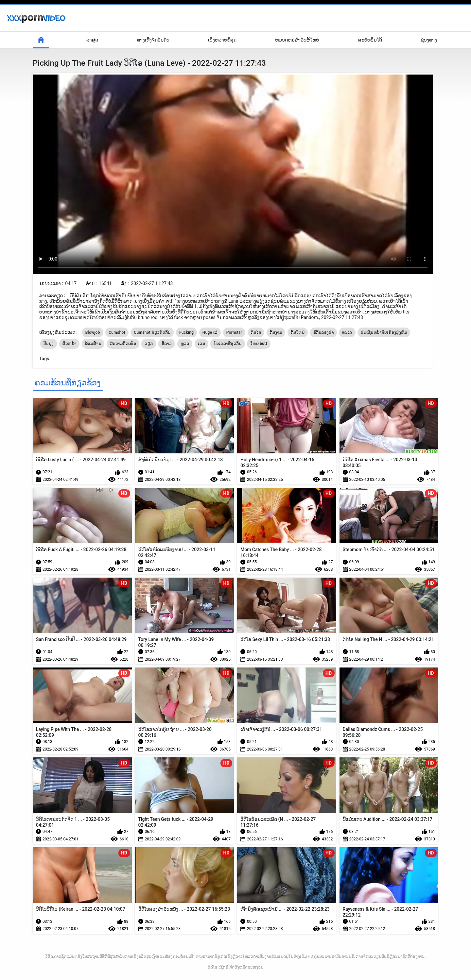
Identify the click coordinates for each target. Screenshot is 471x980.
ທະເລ (347, 332)
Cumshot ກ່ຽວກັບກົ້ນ (152, 332)
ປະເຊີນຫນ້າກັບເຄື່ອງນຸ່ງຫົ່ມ (384, 332)
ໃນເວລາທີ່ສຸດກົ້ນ (227, 344)
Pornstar (234, 332)
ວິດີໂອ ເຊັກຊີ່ (218, 967)
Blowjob (93, 332)
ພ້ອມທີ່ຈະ (93, 344)
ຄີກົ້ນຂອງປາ (323, 332)
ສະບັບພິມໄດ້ (370, 40)
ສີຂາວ (167, 344)
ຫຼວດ (185, 344)
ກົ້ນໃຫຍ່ (298, 332)
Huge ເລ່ (210, 332)
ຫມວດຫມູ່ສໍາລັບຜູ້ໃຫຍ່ (297, 40)
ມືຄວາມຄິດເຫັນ (123, 344)
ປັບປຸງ (49, 344)
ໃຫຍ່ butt (259, 344)
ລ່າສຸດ (92, 40)
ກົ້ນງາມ (276, 332)
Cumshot (117, 332)
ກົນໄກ (256, 332)
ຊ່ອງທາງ (429, 40)
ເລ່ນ (201, 344)
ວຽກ (149, 344)
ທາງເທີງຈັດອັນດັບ (153, 40)
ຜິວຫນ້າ (70, 344)
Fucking (186, 332)
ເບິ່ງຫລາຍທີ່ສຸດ (222, 40)
